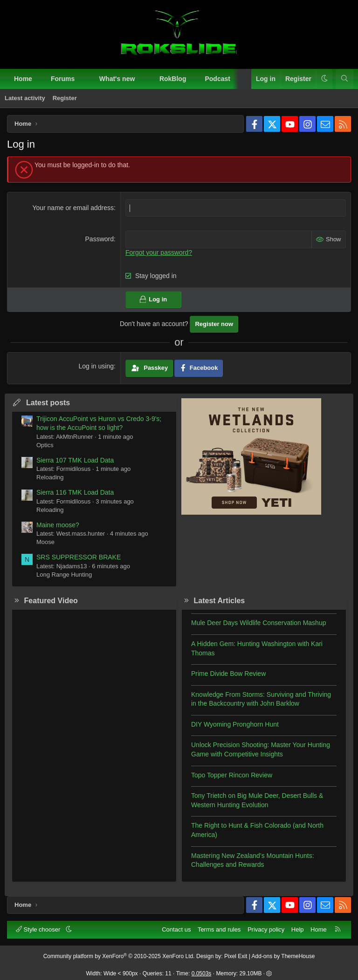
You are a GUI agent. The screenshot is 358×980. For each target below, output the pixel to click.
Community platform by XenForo (119, 956)
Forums (63, 79)
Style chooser (39, 929)
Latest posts (48, 403)
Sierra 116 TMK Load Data (75, 492)
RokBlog (173, 79)
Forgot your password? (159, 252)
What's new (117, 79)
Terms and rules (219, 929)
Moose (45, 542)
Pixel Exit (236, 956)
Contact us (176, 929)
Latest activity (25, 98)
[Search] (344, 79)
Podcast (217, 79)
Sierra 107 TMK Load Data (75, 460)
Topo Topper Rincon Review (232, 775)
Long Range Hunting (64, 575)
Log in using (96, 366)
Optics (45, 445)
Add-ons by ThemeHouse (283, 956)
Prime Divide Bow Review (228, 674)
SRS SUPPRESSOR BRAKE (79, 557)
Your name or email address (73, 208)
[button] (83, 79)
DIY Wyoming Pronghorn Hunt (235, 724)
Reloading (50, 477)
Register (65, 98)
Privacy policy (266, 929)
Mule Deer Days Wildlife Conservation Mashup (258, 623)
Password (100, 239)
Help (298, 929)
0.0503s (202, 973)
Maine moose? (58, 525)
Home (23, 79)
